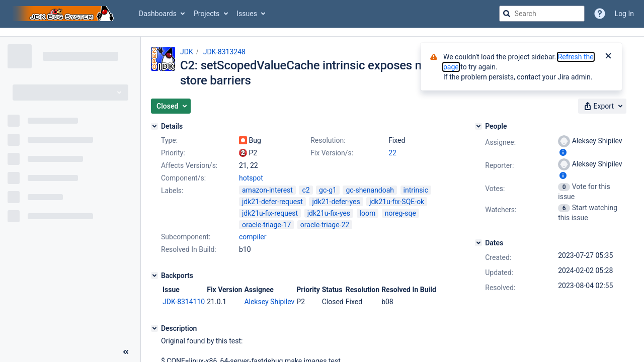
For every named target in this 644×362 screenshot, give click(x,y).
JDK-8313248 (224, 52)
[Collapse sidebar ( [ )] (126, 352)
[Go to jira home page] (64, 14)
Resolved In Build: (189, 249)
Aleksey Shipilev (269, 302)
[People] (478, 126)
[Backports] (154, 276)
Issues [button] (247, 14)
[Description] (154, 328)
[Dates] (478, 243)
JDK (187, 52)
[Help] (600, 14)
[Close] (608, 57)
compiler (253, 237)
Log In (624, 14)
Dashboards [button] (158, 14)
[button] (171, 106)
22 (392, 153)
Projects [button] (207, 14)
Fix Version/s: (332, 153)
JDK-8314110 (184, 302)
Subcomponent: (186, 237)
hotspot (251, 178)
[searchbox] (542, 14)
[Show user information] (563, 152)
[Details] (154, 126)
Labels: (172, 191)
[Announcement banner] (322, 32)
